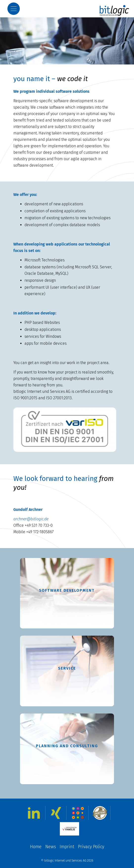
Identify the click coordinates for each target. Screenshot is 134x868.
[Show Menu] (14, 9)
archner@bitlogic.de (31, 519)
